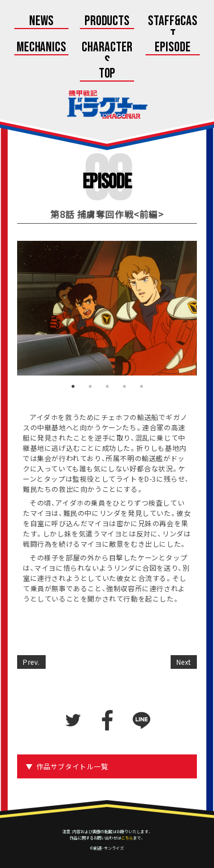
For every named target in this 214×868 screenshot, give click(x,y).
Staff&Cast (173, 29)
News (41, 22)
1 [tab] (73, 386)
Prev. (31, 662)
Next (184, 662)
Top (107, 74)
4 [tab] (124, 386)
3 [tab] (107, 386)
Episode (173, 48)
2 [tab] (90, 386)
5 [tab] (142, 386)
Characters (107, 55)
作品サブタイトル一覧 (72, 766)
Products (107, 22)
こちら (127, 838)
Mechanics (42, 48)
